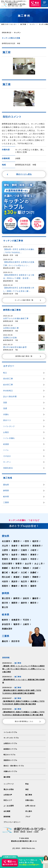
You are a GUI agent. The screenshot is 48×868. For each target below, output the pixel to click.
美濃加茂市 (7, 629)
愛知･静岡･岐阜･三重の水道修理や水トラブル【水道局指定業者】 (14, 2)
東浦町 (17, 577)
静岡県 (6, 593)
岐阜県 (6, 614)
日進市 (24, 559)
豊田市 (33, 581)
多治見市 (6, 624)
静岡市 (17, 598)
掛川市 (5, 603)
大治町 (36, 568)
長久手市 (16, 568)
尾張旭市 (37, 545)
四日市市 (16, 641)
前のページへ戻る (19, 174)
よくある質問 (9, 804)
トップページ (9, 782)
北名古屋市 (7, 563)
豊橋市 (15, 586)
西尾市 (5, 586)
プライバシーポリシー (12, 820)
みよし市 (39, 563)
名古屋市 (6, 541)
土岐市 (26, 624)
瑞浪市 (17, 624)
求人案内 (29, 809)
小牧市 (33, 550)
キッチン (17, 32)
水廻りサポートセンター (9, 24)
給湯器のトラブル (10, 747)
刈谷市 (5, 581)
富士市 (5, 607)
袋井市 (24, 603)
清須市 (15, 550)
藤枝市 (36, 598)
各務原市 (16, 620)
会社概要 (7, 809)
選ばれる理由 (9, 787)
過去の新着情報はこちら (28, 720)
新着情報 (7, 815)
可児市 (26, 620)
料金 (27, 782)
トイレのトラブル (10, 731)
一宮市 (26, 541)
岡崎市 (36, 577)
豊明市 (15, 559)
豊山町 (15, 572)
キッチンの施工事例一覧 (28, 300)
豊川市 (24, 586)
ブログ (28, 815)
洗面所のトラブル (10, 758)
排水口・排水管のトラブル (14, 764)
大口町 (24, 572)
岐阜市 (5, 620)
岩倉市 (15, 545)
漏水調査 (7, 775)
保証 (27, 787)
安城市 (26, 577)
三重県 (6, 636)
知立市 (24, 581)
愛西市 (17, 541)
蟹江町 (5, 572)
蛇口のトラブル (9, 753)
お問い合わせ (30, 804)
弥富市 (19, 563)
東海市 (33, 554)
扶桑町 (33, 572)
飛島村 (26, 568)
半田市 (33, 559)
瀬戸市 (5, 554)
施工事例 (29, 793)
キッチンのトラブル (11, 736)
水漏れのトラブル (10, 770)
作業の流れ (30, 798)
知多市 (15, 554)
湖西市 (15, 603)
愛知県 (6, 536)
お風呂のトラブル (10, 742)
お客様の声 (8, 793)
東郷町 (5, 568)
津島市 (24, 554)
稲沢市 (36, 541)
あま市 (28, 563)
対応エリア (8, 798)
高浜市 (15, 581)
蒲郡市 (33, 586)
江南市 (24, 550)
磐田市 (33, 603)
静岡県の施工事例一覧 (28, 356)
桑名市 (5, 641)
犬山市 (5, 545)
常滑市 (5, 559)
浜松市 (26, 598)
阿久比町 (6, 577)
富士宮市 (6, 598)
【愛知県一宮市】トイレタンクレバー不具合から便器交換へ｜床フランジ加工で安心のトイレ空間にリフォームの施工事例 (23, 669)
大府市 (5, 550)
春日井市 (25, 545)
